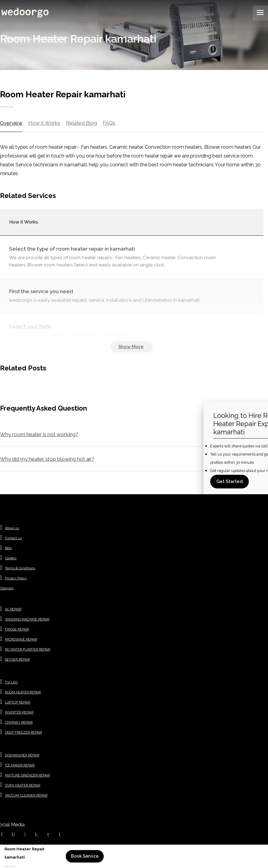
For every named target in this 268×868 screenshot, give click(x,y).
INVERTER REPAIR (19, 712)
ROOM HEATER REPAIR (23, 692)
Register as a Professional (36, 38)
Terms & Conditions (20, 568)
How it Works (44, 123)
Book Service (85, 856)
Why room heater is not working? (39, 434)
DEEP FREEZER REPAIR (23, 733)
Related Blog (82, 123)
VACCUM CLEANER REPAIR (26, 795)
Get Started (230, 481)
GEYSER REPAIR (17, 660)
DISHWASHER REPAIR (22, 755)
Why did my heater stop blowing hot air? (47, 459)
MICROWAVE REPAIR (21, 639)
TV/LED (11, 682)
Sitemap (7, 588)
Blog (8, 548)
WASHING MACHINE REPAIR (27, 619)
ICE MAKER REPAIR (20, 765)
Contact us (13, 538)
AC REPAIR (13, 609)
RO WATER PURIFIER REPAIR (28, 649)
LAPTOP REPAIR (17, 702)
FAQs (109, 123)
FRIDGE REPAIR (17, 629)
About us (12, 528)
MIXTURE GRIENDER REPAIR (27, 775)
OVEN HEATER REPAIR (23, 785)
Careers (11, 558)
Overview (11, 123)
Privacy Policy (16, 578)
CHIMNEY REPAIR (19, 722)
